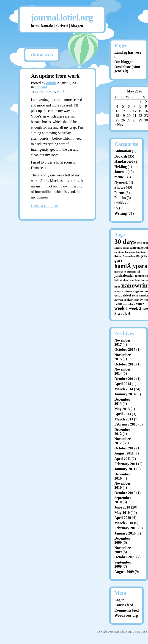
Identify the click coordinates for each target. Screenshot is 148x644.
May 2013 (122, 409)
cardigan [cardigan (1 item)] (119, 252)
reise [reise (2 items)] (135, 295)
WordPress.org (126, 615)
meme (119, 177)
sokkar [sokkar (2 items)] (128, 300)
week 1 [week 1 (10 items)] (121, 308)
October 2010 (125, 493)
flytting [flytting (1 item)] (118, 256)
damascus (47, 91)
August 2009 (124, 572)
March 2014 (124, 389)
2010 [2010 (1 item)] (139, 243)
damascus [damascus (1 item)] (129, 252)
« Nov (119, 125)
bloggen (77, 26)
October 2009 (125, 557)
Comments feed (126, 610)
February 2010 (126, 528)
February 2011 (126, 464)
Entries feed (124, 605)
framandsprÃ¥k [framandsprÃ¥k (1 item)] (131, 256)
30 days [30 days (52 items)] (125, 241)
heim (35, 26)
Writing (121, 213)
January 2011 (125, 469)
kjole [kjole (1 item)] (138, 280)
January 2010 (125, 533)
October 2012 (125, 448)
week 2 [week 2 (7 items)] (135, 308)
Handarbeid (124, 161)
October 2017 (125, 349)
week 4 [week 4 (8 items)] (124, 313)
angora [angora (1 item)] (118, 248)
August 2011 (124, 453)
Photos (120, 187)
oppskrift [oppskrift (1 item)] (140, 292)
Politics (120, 198)
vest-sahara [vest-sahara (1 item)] (129, 304)
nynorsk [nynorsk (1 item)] (119, 292)
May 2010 (122, 513)
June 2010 (122, 507)
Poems (119, 193)
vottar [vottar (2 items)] (140, 304)
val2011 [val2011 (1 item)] (118, 304)
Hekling (121, 167)
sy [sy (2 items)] (141, 300)
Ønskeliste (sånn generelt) (127, 69)
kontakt (47, 26)
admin (51, 83)
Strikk (119, 203)
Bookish (121, 156)
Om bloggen (124, 62)
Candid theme (140, 632)
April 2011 (123, 459)
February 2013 (126, 424)
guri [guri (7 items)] (118, 260)
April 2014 (123, 384)
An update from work (55, 76)
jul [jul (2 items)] (138, 272)
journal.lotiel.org (62, 17)
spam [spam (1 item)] (136, 300)
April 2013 (123, 414)
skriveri (62, 26)
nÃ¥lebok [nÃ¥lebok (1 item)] (129, 292)
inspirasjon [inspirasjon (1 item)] (120, 272)
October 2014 (125, 379)
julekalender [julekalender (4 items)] (124, 275)
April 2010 (123, 518)
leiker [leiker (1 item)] (117, 287)
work (61, 91)
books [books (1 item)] (126, 248)
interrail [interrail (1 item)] (131, 272)
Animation (123, 151)
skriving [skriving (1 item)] (119, 300)
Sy (116, 208)
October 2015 (125, 364)
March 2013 (124, 419)
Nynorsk (121, 182)
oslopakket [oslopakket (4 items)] (123, 295)
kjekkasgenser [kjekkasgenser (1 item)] (127, 280)
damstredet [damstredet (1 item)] (141, 252)
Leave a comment (45, 206)
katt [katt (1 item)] (116, 280)
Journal (41, 87)
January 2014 (125, 394)
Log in (119, 600)
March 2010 (124, 523)
